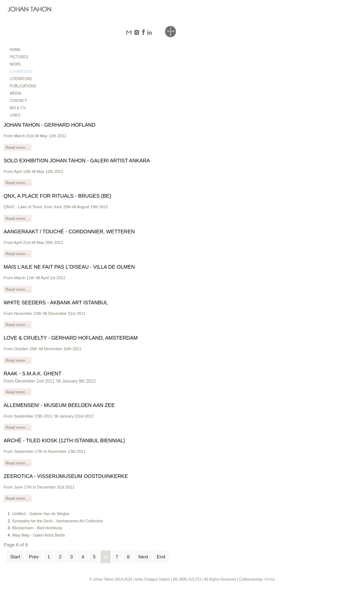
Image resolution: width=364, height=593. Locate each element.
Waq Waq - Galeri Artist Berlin (38, 535)
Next (143, 557)
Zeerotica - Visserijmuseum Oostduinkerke (66, 476)
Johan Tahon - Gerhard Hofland (50, 125)
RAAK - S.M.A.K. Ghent (33, 373)
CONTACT (19, 101)
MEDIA (16, 93)
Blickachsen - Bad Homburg (37, 528)
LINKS (15, 115)
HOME (15, 50)
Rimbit (269, 579)
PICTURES (19, 57)
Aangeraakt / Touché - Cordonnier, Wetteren (69, 232)
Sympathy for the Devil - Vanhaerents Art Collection (58, 521)
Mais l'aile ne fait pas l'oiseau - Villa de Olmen (69, 267)
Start (15, 557)
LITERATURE (21, 79)
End (161, 557)
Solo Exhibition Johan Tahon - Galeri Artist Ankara (77, 161)
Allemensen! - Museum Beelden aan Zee (59, 405)
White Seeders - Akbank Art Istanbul (56, 303)
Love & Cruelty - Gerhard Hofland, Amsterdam (71, 338)
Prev (34, 557)
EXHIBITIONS (21, 72)
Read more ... (18, 147)
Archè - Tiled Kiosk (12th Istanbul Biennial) (64, 440)
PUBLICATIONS (23, 86)
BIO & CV (18, 108)
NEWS (15, 64)
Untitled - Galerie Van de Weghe (41, 514)
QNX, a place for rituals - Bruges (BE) (58, 196)
